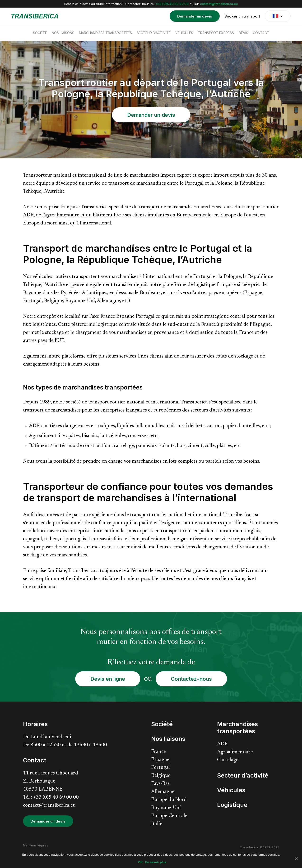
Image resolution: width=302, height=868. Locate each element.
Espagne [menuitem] (160, 760)
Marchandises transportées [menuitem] (105, 33)
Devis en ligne (108, 679)
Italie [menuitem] (157, 824)
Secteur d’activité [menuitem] (154, 33)
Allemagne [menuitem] (163, 792)
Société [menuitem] (40, 33)
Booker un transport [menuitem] (242, 16)
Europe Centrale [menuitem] (169, 816)
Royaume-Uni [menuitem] (166, 808)
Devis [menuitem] (243, 33)
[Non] (296, 859)
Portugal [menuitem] (160, 768)
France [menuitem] (158, 752)
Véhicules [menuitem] (184, 33)
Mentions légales (36, 845)
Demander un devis (151, 115)
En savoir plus (156, 862)
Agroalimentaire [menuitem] (235, 752)
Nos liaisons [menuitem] (63, 33)
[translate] (278, 16)
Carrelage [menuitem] (228, 760)
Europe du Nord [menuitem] (169, 800)
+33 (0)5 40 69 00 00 (172, 4)
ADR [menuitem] (222, 744)
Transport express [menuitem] (216, 33)
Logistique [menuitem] (232, 805)
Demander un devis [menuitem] (195, 16)
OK (140, 862)
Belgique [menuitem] (161, 776)
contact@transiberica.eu (219, 4)
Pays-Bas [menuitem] (160, 784)
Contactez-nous (191, 679)
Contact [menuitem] (261, 33)
